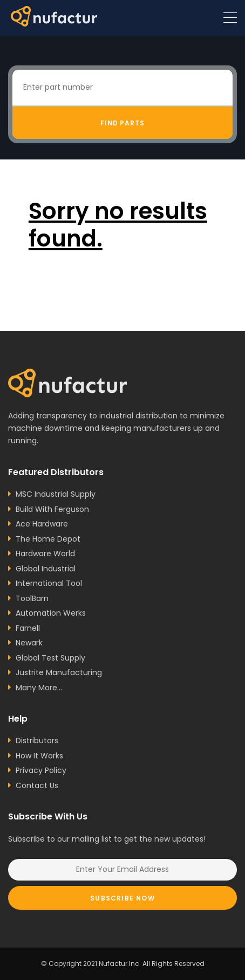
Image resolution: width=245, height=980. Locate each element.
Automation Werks (51, 613)
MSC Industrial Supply (56, 494)
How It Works (39, 756)
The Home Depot (48, 539)
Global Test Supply (50, 658)
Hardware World (45, 554)
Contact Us (37, 785)
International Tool (49, 583)
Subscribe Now (122, 898)
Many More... (39, 688)
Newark (29, 643)
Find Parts (123, 123)
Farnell (28, 628)
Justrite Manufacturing (59, 672)
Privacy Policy (41, 770)
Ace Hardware (42, 524)
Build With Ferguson (52, 509)
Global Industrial (46, 569)
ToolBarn (32, 598)
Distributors (37, 741)
